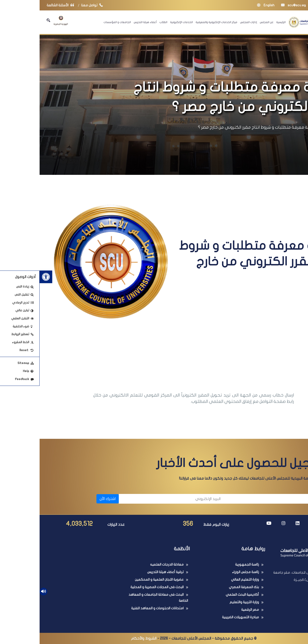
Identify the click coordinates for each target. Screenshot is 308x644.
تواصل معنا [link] (54, 5)
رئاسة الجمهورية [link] (207, 564)
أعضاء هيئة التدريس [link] (106, 22)
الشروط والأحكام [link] (104, 638)
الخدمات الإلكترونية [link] (142, 22)
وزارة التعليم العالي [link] (205, 580)
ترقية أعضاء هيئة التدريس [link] (126, 572)
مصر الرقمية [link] (210, 610)
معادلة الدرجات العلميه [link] (127, 564)
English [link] (226, 5)
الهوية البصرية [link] (21, 21)
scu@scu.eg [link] (254, 5)
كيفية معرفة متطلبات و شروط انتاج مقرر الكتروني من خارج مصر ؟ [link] (218, 127)
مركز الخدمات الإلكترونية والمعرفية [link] (177, 22)
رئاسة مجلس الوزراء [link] (206, 572)
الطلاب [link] (124, 22)
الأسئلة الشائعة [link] (22, 5)
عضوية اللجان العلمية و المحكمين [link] (120, 580)
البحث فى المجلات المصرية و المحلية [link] (117, 587)
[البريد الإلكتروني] (133, 499)
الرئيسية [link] (241, 22)
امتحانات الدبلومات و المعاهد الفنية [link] (118, 608)
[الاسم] (239, 499)
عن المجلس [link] (227, 22)
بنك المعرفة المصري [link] (204, 587)
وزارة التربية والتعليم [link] (205, 602)
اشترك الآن (68, 499)
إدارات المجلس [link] (209, 22)
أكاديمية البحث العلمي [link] (203, 595)
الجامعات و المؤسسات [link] (78, 22)
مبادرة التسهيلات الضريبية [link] (201, 617)
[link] (6, 277)
